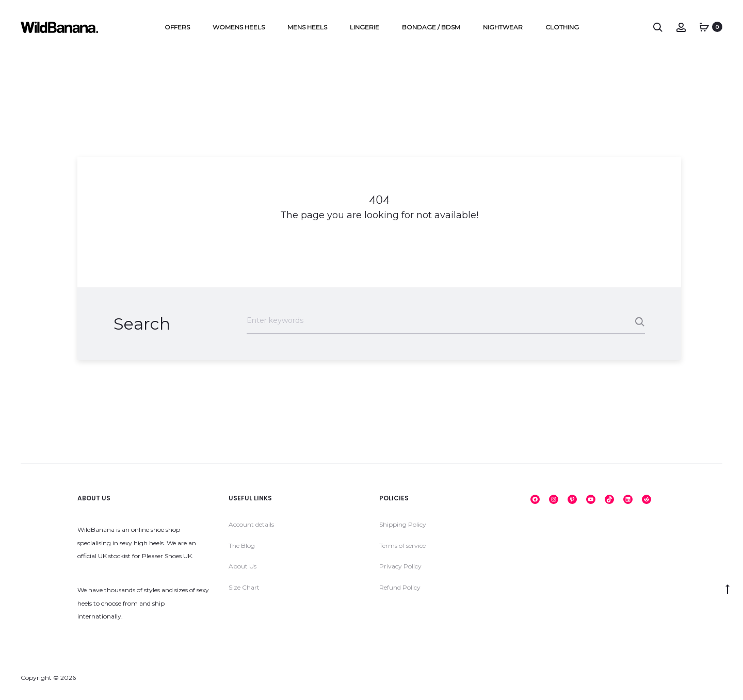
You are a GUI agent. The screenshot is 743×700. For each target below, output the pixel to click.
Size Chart (244, 587)
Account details (251, 524)
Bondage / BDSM (431, 27)
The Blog (242, 546)
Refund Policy (400, 587)
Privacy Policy (400, 566)
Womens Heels (239, 27)
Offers (177, 27)
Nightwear (503, 27)
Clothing (562, 27)
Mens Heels (307, 27)
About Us (243, 566)
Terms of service (402, 546)
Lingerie (365, 27)
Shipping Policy (403, 524)
